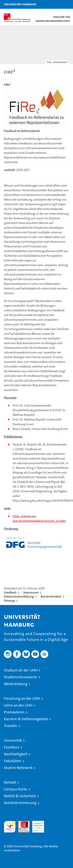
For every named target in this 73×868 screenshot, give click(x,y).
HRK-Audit (36, 825)
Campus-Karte (15, 789)
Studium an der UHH (21, 670)
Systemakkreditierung (52, 823)
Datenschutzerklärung (19, 597)
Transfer (11, 726)
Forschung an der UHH (22, 698)
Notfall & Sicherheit (20, 796)
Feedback (10, 592)
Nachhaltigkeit (16, 754)
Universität (13, 740)
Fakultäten (13, 761)
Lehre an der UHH (18, 705)
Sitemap (9, 601)
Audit (22, 823)
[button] (58, 4)
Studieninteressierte (20, 677)
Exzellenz (12, 747)
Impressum (31, 592)
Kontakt (10, 782)
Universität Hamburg (20, 4)
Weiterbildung (16, 684)
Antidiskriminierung (20, 803)
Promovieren (14, 712)
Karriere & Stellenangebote (26, 719)
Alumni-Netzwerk (18, 768)
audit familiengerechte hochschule (10, 827)
